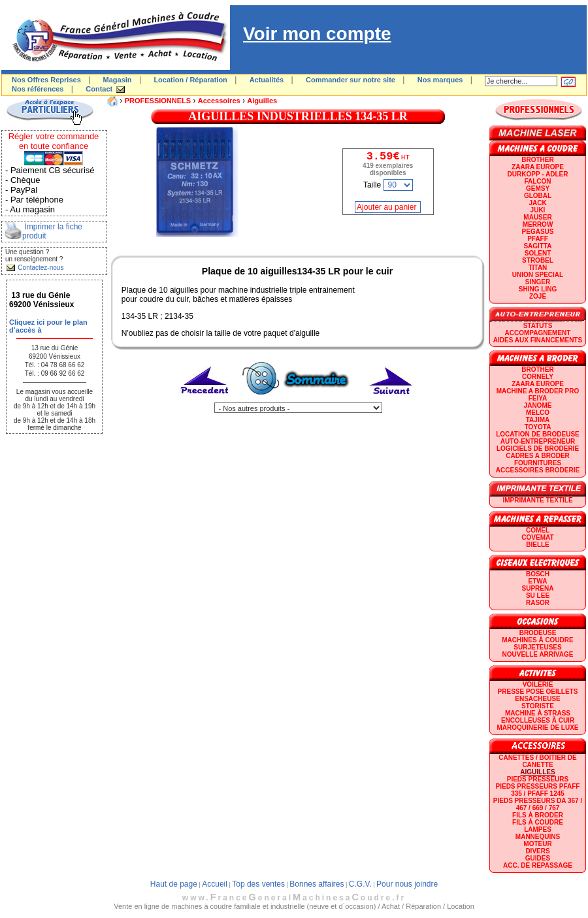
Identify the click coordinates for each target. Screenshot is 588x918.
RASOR (538, 603)
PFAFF (538, 239)
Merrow (538, 224)
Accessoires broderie (538, 470)
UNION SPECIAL (538, 275)
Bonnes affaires (317, 884)
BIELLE (538, 545)
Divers (537, 851)
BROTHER (537, 160)
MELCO (538, 413)
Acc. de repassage (538, 865)
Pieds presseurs (538, 779)
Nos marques (440, 80)
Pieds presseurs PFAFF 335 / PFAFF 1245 (538, 790)
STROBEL (538, 260)
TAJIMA (538, 420)
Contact (99, 89)
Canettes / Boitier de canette (537, 761)
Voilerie (538, 684)
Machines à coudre (537, 640)
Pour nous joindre (407, 884)
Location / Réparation (190, 80)
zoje (538, 296)
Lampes (538, 829)
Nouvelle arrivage (538, 654)
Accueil (215, 884)
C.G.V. (360, 884)
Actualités (267, 80)
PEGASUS (538, 232)
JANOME (538, 405)
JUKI (538, 210)
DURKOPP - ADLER (538, 174)
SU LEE (538, 596)
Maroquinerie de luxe (537, 728)
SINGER (538, 282)
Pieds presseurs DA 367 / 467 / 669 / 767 (538, 804)
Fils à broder (538, 815)
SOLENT (538, 253)
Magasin (118, 80)
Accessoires (219, 101)
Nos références (38, 89)
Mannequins (538, 837)
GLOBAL (538, 196)
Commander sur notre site (351, 80)
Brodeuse (538, 633)
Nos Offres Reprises (46, 80)
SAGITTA (537, 246)
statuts (538, 326)
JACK (537, 203)
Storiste (538, 706)
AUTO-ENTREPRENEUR (538, 441)
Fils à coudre (538, 822)
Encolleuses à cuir (538, 720)
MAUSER (537, 217)
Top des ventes (258, 884)
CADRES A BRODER (538, 456)
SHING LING (538, 289)
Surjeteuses (537, 647)
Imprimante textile (537, 500)
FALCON (537, 181)
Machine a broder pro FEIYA (538, 395)
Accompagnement (538, 333)
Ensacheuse (537, 699)
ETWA (538, 581)
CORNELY (538, 377)
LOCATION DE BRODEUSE (538, 434)
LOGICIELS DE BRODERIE (538, 449)
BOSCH (538, 574)
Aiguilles (262, 101)
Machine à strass (538, 713)
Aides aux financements (538, 340)
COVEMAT (537, 537)
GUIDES (538, 858)
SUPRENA (538, 588)
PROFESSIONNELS (158, 101)
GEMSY (538, 189)
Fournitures (538, 463)
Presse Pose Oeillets (538, 692)
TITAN (538, 268)
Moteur (537, 844)
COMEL (538, 530)
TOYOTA (538, 427)
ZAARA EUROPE (538, 167)
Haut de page (174, 884)
